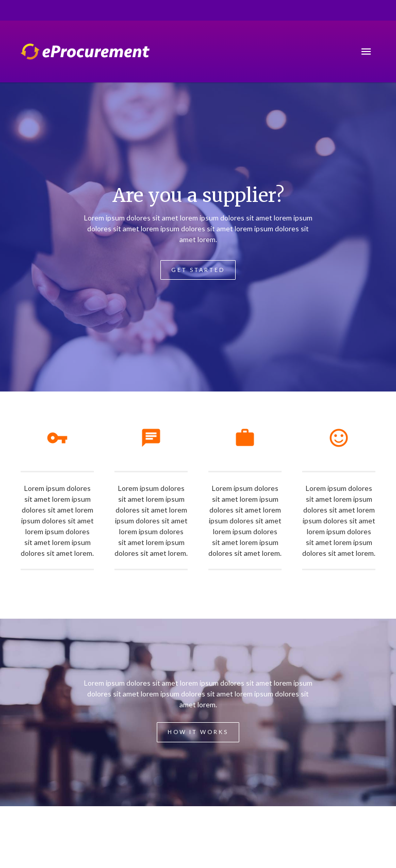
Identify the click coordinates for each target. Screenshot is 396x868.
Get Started (198, 270)
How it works (198, 732)
